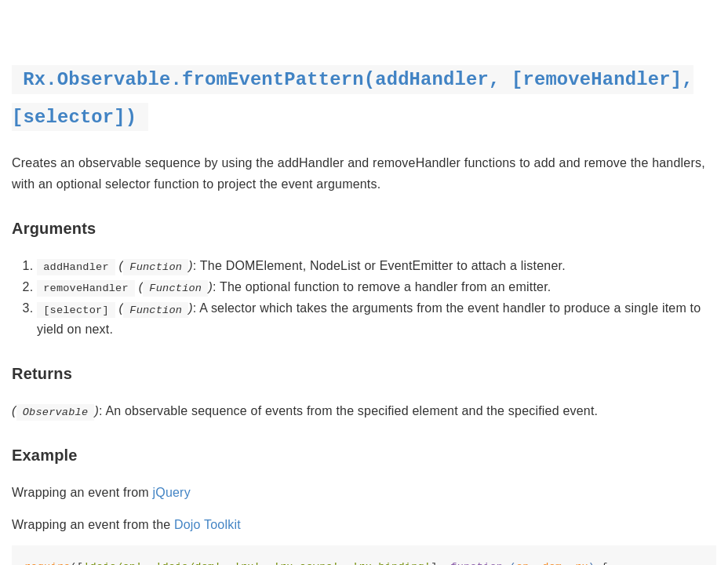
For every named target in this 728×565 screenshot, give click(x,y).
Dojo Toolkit (207, 525)
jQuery (172, 492)
